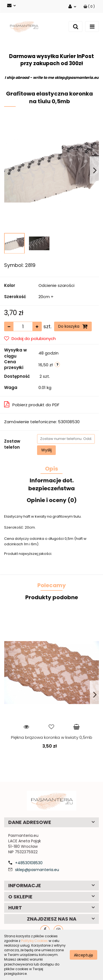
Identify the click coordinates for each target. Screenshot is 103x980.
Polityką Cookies (34, 941)
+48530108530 (29, 863)
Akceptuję (83, 955)
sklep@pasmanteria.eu (37, 870)
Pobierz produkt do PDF (32, 404)
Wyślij (46, 450)
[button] (89, 6)
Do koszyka (73, 326)
